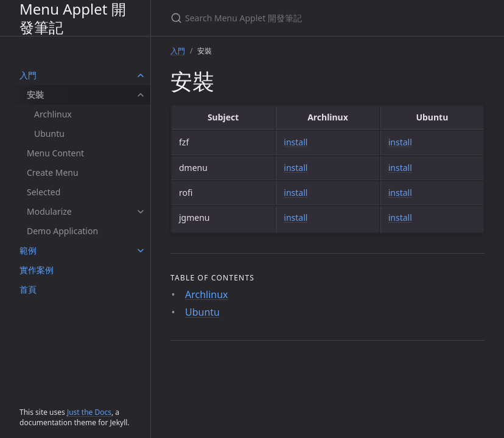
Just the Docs (89, 412)
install (296, 142)
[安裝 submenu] (141, 95)
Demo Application (62, 231)
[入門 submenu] (141, 75)
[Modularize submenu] (141, 212)
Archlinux (53, 114)
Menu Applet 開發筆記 (73, 18)
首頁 (28, 289)
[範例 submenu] (141, 251)
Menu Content (55, 153)
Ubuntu (49, 134)
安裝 (35, 95)
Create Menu (53, 172)
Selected (44, 192)
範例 (28, 250)
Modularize (49, 211)
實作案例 (37, 270)
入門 (28, 75)
